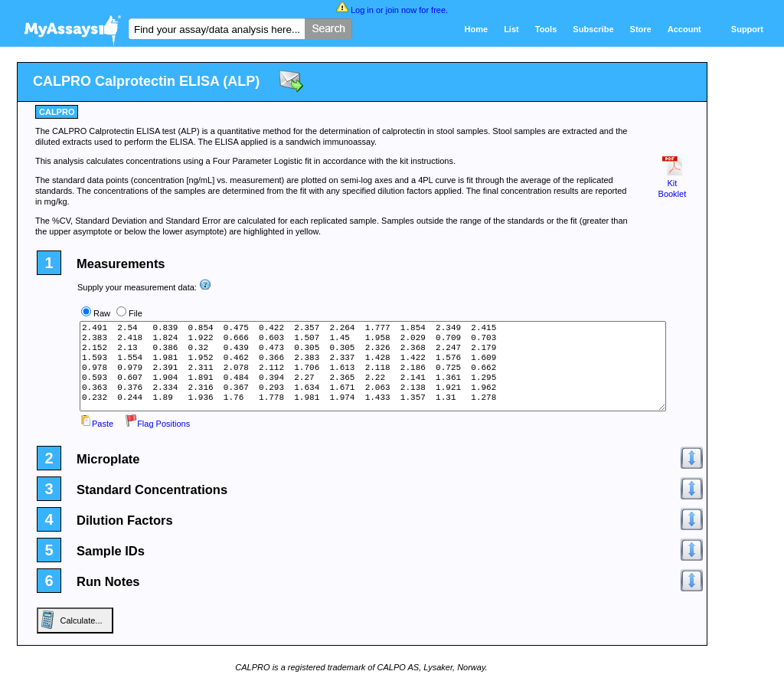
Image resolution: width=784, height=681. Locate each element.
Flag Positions (157, 424)
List (511, 29)
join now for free (416, 10)
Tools (546, 29)
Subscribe (593, 29)
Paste (96, 424)
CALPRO (57, 112)
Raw (102, 313)
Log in (362, 10)
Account (684, 29)
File (136, 313)
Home (477, 29)
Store (641, 29)
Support (747, 29)
